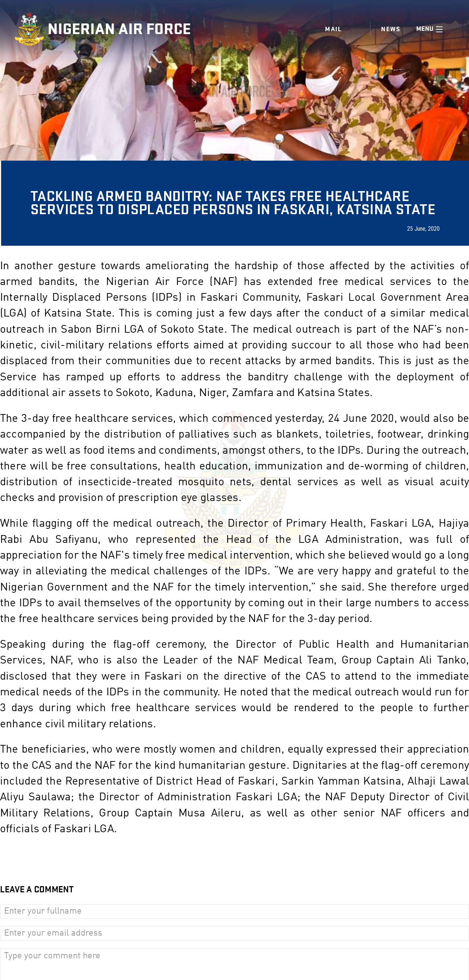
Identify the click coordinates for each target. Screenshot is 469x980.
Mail (333, 29)
